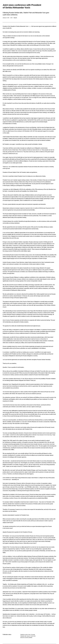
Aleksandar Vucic (24, 26)
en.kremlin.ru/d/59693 (28, 638)
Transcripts (33, 635)
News (29, 635)
